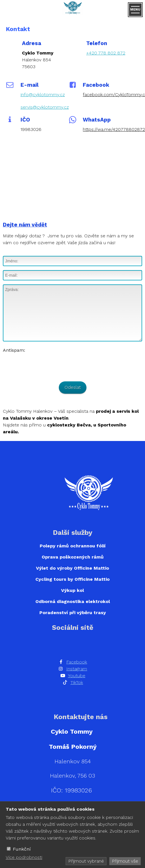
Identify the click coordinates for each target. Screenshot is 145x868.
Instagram (77, 669)
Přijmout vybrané (86, 861)
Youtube (77, 676)
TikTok (77, 682)
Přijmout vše (125, 861)
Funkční (22, 849)
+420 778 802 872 (106, 53)
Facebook (77, 662)
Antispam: (14, 350)
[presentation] (46, 365)
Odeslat (73, 387)
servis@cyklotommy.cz (45, 107)
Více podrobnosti (24, 857)
